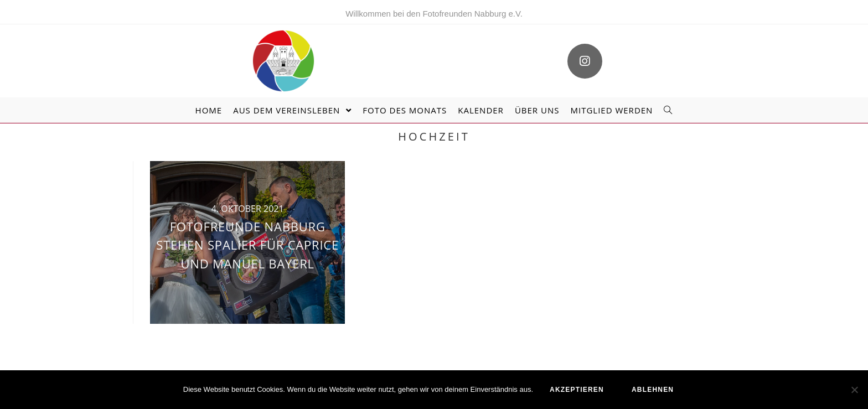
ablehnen (653, 390)
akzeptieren (577, 390)
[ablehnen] (854, 390)
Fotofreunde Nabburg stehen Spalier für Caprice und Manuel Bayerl (247, 245)
